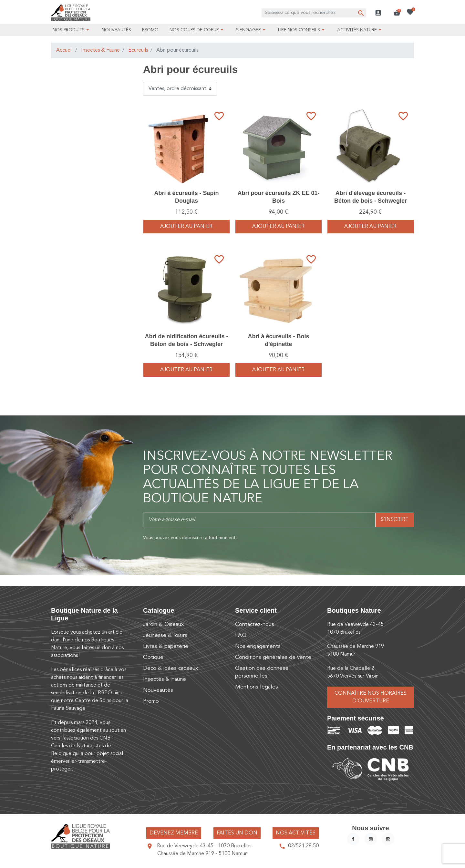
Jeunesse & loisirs (165, 635)
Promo (151, 701)
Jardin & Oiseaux (163, 624)
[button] (397, 13)
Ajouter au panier (186, 227)
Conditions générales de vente (273, 657)
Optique (153, 657)
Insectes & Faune (100, 50)
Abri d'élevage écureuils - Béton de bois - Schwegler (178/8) (371, 201)
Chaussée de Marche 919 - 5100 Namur (202, 854)
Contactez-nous (255, 624)
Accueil (64, 50)
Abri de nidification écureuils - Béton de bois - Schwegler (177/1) (186, 344)
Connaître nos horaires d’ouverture (371, 697)
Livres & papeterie (166, 646)
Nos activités (296, 833)
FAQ (241, 635)
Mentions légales (257, 687)
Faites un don (237, 833)
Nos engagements (258, 646)
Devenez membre (174, 833)
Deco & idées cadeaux (170, 668)
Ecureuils (138, 50)
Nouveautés (158, 690)
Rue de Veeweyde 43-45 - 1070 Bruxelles (204, 846)
